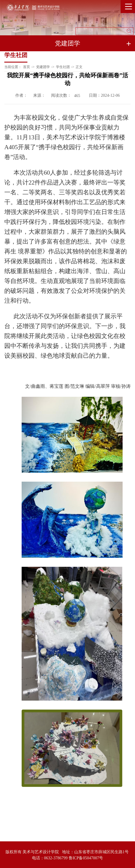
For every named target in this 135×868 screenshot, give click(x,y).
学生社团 (63, 67)
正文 (79, 67)
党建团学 (43, 67)
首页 (27, 67)
